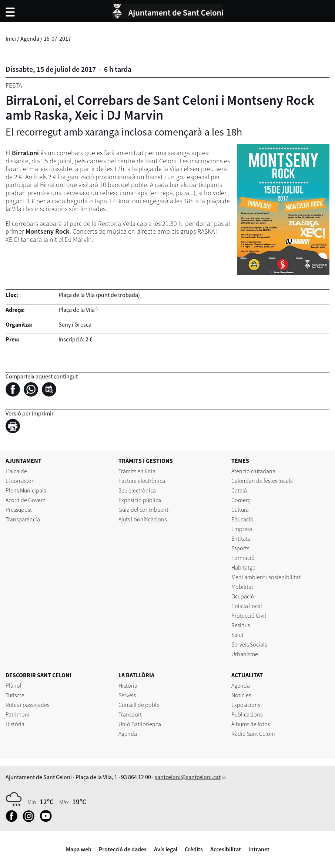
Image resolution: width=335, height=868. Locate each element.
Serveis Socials (249, 644)
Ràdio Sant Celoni (253, 734)
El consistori (20, 481)
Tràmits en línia (137, 471)
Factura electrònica (142, 481)
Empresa (242, 529)
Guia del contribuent (143, 510)
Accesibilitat (226, 849)
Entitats (241, 538)
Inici (11, 39)
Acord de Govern (26, 500)
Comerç (241, 500)
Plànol (14, 685)
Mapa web (79, 849)
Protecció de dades (123, 849)
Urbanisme (245, 654)
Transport (130, 714)
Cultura (240, 510)
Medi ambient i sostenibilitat (266, 577)
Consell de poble (139, 705)
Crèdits (194, 849)
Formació (243, 558)
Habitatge (243, 567)
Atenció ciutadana (253, 471)
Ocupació (243, 596)
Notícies (241, 695)
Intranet (259, 849)
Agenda (30, 39)
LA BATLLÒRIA (136, 675)
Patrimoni (18, 714)
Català (239, 490)
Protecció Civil (249, 615)
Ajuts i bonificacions (143, 519)
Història (15, 724)
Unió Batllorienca (140, 724)
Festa (14, 85)
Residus (241, 625)
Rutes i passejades (27, 705)
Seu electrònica (137, 490)
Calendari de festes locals (262, 481)
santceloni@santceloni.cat (188, 777)
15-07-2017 (57, 39)
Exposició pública (140, 500)
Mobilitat (242, 587)
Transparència (23, 519)
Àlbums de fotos (251, 724)
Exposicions (246, 705)
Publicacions (247, 714)
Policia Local (247, 606)
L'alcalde (16, 471)
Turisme (15, 695)
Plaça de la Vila (77, 310)
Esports (240, 548)
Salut (237, 635)
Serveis (127, 695)
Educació (242, 519)
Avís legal (166, 849)
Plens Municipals (26, 490)
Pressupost (19, 510)
